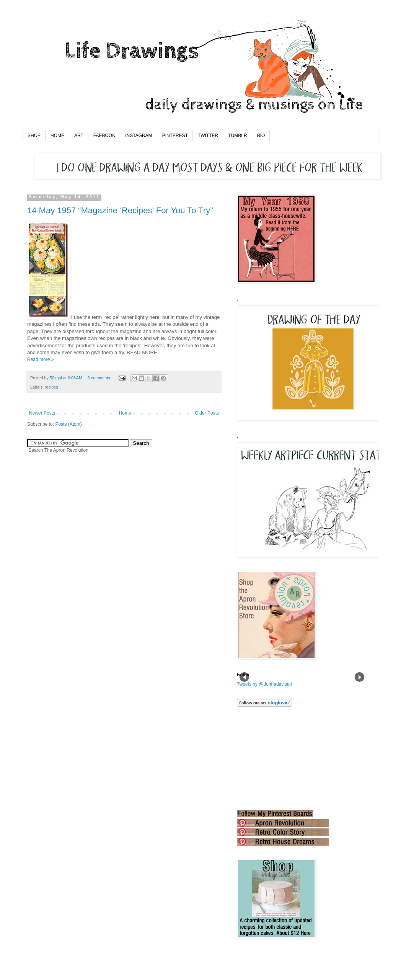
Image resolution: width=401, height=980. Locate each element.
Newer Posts (42, 413)
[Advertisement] (275, 758)
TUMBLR (237, 136)
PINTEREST (175, 136)
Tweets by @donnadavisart (265, 684)
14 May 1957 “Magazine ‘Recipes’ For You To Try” (120, 210)
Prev (244, 677)
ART (79, 136)
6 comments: (100, 378)
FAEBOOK (104, 136)
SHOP (34, 136)
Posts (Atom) (68, 424)
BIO (261, 136)
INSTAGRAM (139, 136)
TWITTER (208, 136)
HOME (57, 136)
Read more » (40, 359)
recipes (51, 387)
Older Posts (207, 413)
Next (359, 677)
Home (125, 413)
